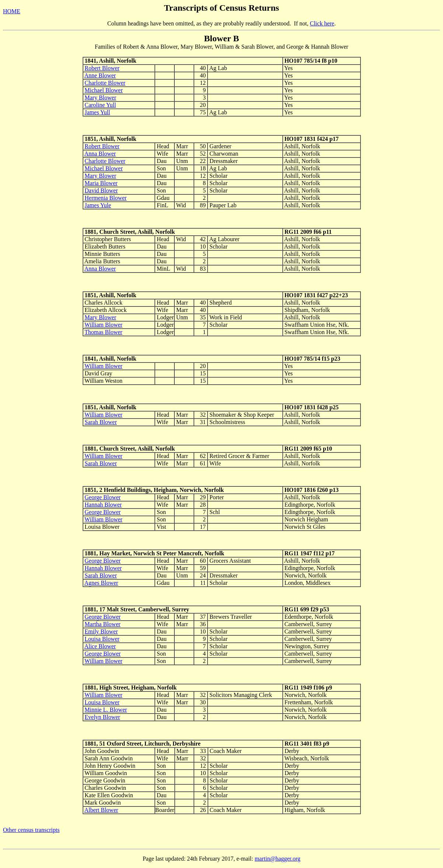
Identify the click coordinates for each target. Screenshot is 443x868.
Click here (322, 23)
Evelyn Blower (102, 717)
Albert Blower (101, 810)
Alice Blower (100, 646)
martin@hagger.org (278, 859)
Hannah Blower (103, 505)
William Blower (103, 325)
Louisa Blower (102, 639)
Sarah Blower (101, 422)
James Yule (98, 205)
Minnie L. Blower (106, 710)
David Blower (101, 190)
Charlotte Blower (105, 83)
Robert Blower (102, 68)
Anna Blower (100, 154)
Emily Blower (101, 631)
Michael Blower (104, 90)
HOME (12, 11)
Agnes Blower (101, 583)
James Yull (97, 112)
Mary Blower (101, 98)
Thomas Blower (103, 332)
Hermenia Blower (106, 198)
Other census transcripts (31, 830)
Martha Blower (103, 624)
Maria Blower (101, 183)
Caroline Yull (100, 105)
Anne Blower (100, 75)
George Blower (103, 497)
